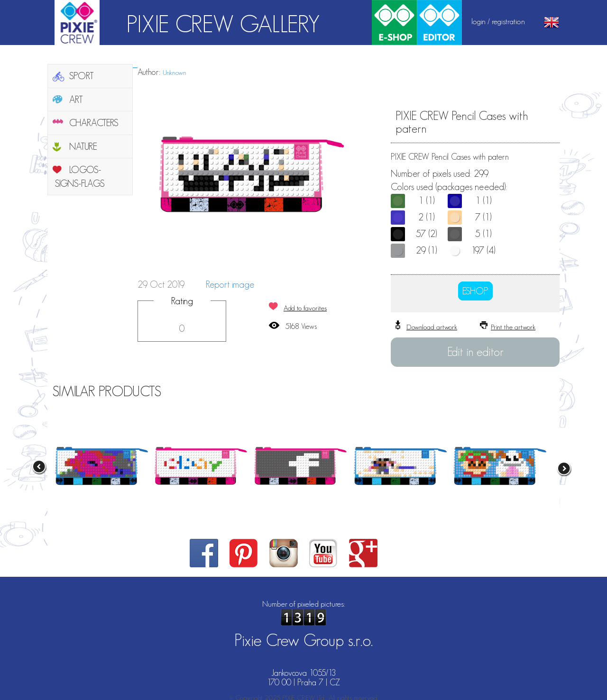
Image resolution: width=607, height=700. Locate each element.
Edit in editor (475, 352)
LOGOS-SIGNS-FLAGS (80, 177)
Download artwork (432, 327)
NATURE (83, 146)
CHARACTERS (94, 123)
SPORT (82, 76)
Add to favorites (305, 308)
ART (76, 100)
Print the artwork (513, 327)
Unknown (175, 72)
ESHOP (475, 291)
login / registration (498, 21)
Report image (230, 284)
